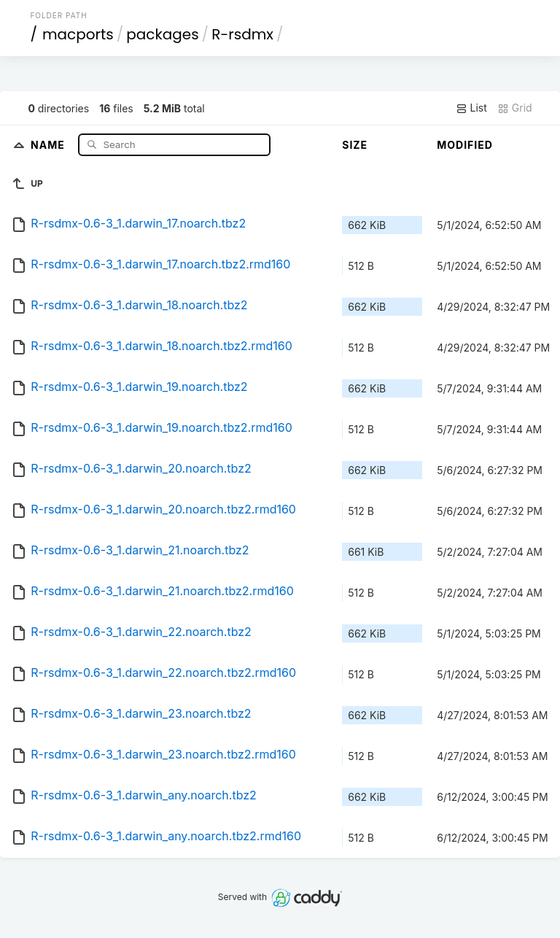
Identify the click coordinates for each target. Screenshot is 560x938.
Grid (515, 108)
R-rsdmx (242, 34)
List (471, 108)
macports (78, 34)
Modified (465, 145)
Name (49, 144)
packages (162, 34)
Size (355, 145)
